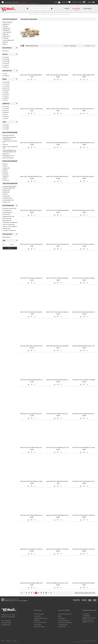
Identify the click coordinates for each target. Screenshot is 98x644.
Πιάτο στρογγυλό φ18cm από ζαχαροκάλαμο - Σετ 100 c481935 (84, 278)
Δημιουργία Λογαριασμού (65, 623)
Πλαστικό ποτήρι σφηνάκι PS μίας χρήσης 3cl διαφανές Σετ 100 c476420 (32, 583)
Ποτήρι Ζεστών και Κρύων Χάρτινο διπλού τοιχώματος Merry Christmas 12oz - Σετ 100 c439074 (84, 583)
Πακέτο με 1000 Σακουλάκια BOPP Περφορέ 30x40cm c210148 (58, 177)
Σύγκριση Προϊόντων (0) (32, 46)
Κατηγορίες (37, 14)
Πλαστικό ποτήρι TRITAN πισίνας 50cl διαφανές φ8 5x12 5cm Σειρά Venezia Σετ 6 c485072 (32, 515)
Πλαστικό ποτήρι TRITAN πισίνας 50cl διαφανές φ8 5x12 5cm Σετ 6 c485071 (58, 515)
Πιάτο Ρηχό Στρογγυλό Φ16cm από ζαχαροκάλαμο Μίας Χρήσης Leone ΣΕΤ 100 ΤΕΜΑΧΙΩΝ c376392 (32, 244)
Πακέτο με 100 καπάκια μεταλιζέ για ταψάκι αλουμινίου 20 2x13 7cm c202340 (84, 109)
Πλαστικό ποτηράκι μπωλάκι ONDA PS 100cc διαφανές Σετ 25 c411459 (58, 380)
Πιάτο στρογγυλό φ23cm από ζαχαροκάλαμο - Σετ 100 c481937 (32, 312)
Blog (60, 616)
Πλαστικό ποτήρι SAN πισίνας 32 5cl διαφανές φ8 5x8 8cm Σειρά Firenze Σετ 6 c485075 (58, 448)
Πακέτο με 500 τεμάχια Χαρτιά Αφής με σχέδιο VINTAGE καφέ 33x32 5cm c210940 (32, 210)
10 (46, 593)
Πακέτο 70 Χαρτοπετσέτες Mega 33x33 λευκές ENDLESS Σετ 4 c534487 (32, 109)
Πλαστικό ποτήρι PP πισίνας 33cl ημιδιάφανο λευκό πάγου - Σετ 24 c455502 (84, 380)
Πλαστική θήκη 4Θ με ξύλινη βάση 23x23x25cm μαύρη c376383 (84, 312)
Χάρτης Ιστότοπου (39, 627)
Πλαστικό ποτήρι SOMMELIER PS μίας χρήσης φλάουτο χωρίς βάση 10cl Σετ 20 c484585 (58, 481)
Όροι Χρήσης (38, 624)
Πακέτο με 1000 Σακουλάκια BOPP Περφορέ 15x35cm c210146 (84, 143)
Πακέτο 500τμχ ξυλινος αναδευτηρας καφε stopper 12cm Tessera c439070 (84, 75)
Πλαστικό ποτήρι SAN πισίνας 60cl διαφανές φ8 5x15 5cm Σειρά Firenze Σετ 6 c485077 (32, 481)
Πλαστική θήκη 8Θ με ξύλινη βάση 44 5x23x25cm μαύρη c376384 (32, 346)
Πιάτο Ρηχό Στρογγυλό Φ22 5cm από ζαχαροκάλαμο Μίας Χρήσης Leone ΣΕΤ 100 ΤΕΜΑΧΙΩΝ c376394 (84, 244)
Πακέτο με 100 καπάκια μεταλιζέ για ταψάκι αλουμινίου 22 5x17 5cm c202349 (58, 143)
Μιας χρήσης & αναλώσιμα (63, 14)
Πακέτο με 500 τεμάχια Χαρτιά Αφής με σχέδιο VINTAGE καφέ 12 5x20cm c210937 (84, 177)
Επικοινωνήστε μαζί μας (65, 614)
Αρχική (30, 14)
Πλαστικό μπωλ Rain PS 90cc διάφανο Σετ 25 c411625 (58, 346)
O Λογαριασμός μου (64, 620)
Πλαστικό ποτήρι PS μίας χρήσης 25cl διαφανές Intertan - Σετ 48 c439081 (58, 414)
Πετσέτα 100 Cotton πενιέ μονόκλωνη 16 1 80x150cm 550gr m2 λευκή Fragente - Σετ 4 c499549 (58, 210)
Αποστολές (37, 616)
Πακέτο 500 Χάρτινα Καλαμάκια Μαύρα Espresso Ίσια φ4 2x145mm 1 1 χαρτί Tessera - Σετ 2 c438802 (32, 75)
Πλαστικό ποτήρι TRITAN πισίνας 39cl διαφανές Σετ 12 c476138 (84, 481)
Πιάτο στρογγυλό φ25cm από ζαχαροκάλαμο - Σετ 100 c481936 (58, 312)
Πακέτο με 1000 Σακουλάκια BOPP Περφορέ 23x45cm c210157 (32, 177)
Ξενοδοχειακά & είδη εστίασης (48, 14)
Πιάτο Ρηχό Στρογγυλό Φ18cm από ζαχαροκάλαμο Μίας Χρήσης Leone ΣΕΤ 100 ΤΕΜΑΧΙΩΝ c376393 (58, 244)
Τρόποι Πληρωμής (39, 614)
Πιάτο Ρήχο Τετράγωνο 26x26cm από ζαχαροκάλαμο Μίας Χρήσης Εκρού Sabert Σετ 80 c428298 (32, 278)
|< (22, 593)
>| (51, 593)
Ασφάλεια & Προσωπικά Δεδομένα (41, 619)
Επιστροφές (62, 618)
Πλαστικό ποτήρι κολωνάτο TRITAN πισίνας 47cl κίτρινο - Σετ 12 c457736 (84, 515)
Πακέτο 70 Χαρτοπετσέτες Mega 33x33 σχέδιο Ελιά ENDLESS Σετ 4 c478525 (58, 109)
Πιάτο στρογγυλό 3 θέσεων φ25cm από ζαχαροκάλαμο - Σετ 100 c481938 (58, 278)
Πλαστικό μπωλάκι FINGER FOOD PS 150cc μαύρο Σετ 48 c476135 (84, 346)
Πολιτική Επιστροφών (40, 622)
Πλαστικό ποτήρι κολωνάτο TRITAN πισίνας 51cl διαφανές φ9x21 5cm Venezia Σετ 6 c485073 (84, 549)
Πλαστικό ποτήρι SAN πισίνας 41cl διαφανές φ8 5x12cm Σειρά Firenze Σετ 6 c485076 (84, 448)
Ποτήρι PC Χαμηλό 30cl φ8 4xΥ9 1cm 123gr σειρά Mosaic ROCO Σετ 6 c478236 (58, 583)
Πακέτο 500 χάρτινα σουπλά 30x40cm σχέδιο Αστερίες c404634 (58, 75)
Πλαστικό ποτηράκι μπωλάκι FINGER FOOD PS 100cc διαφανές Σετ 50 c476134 (32, 380)
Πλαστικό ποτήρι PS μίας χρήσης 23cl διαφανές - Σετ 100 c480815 (32, 414)
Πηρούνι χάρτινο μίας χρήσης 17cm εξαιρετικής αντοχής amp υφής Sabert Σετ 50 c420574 (84, 210)
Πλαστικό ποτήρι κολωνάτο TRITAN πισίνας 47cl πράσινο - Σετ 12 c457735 (58, 549)
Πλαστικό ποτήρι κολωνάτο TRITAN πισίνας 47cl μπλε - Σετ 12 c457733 (32, 549)
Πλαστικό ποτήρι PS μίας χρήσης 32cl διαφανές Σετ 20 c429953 (32, 448)
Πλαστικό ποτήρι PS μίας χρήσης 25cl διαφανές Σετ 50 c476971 (84, 414)
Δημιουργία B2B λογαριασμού (63, 626)
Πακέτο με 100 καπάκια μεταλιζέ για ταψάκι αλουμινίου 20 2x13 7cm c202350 (32, 143)
